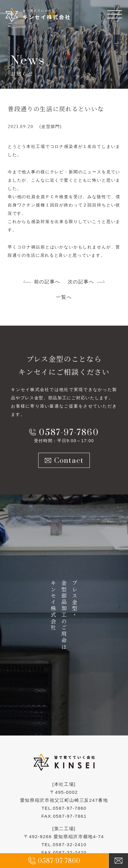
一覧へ (64, 297)
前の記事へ (47, 282)
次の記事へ (81, 282)
